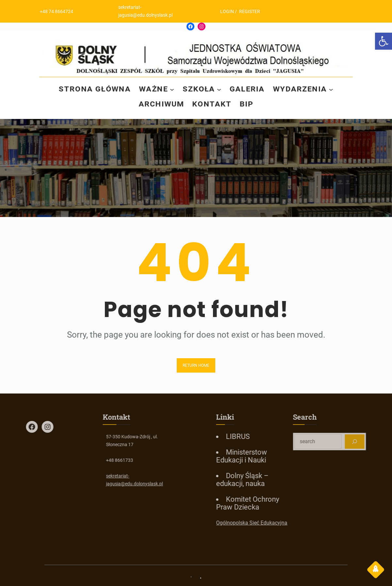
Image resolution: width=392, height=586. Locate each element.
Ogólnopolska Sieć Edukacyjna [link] (269, 523)
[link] (384, 41)
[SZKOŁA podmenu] (220, 89)
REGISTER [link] (252, 11)
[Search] (372, 442)
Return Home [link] (196, 365)
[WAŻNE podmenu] (172, 89)
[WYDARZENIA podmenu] (333, 89)
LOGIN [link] (230, 11)
